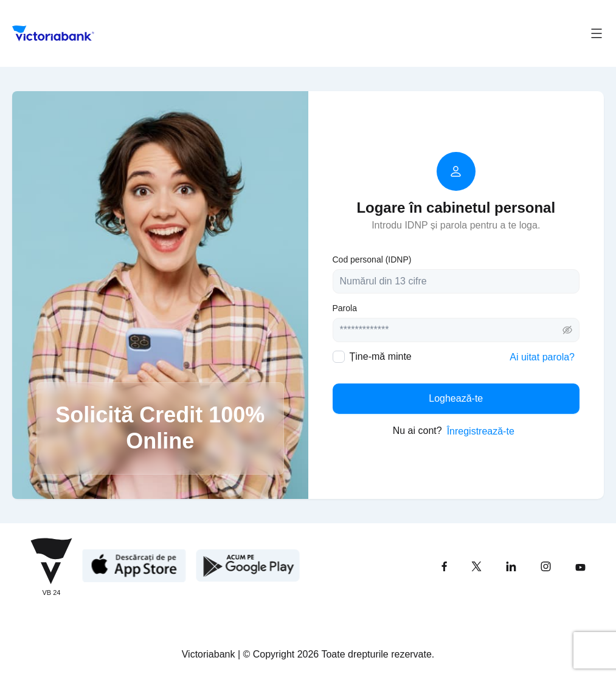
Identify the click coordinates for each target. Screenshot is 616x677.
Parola (345, 308)
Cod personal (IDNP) (372, 259)
